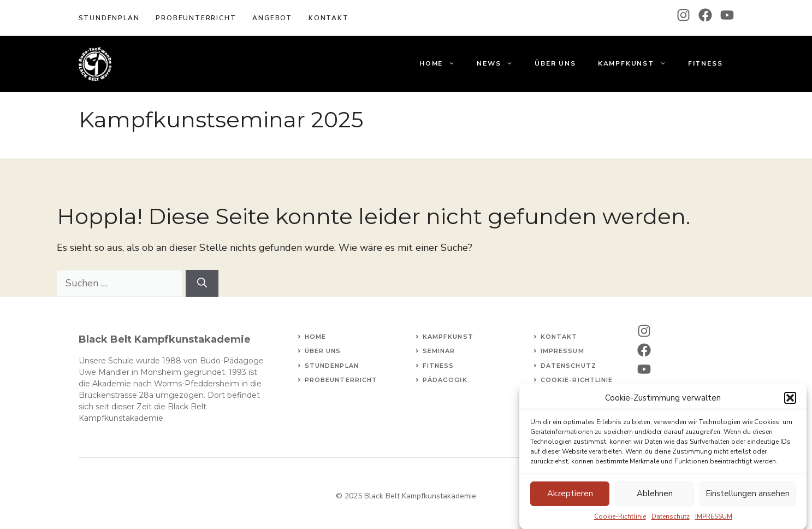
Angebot (272, 18)
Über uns (555, 63)
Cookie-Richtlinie (620, 520)
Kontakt (559, 337)
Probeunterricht (196, 18)
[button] (790, 402)
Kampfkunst (638, 64)
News (500, 64)
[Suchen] (202, 283)
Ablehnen (655, 498)
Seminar (439, 351)
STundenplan (332, 366)
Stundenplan (109, 18)
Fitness (706, 63)
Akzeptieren (570, 498)
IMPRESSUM (714, 520)
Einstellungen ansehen (748, 498)
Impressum (562, 351)
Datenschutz (671, 520)
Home (443, 64)
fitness (438, 366)
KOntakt (329, 18)
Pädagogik (445, 380)
